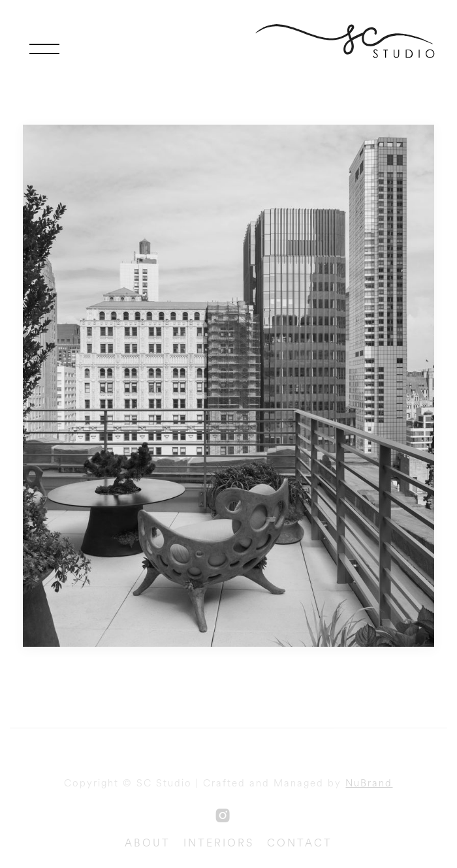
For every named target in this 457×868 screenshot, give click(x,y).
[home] (349, 41)
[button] (44, 49)
